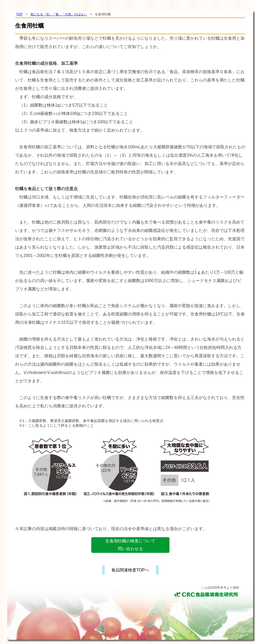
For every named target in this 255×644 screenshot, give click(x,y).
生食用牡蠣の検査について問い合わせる (130, 545)
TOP (19, 14)
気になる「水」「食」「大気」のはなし (59, 14)
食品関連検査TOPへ (130, 570)
